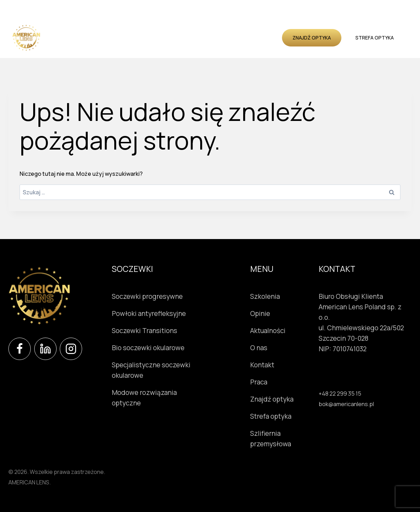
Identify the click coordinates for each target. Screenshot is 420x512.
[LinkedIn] (45, 349)
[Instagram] (71, 349)
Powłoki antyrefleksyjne (149, 313)
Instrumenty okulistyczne (147, 29)
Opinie (228, 29)
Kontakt (173, 46)
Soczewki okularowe (78, 29)
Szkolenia (201, 29)
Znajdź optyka (312, 38)
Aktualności (259, 29)
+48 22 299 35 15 (340, 394)
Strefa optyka (375, 38)
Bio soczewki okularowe (148, 348)
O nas (148, 46)
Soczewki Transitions (144, 331)
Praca (259, 382)
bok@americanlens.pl (346, 404)
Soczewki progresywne (147, 296)
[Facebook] (20, 349)
